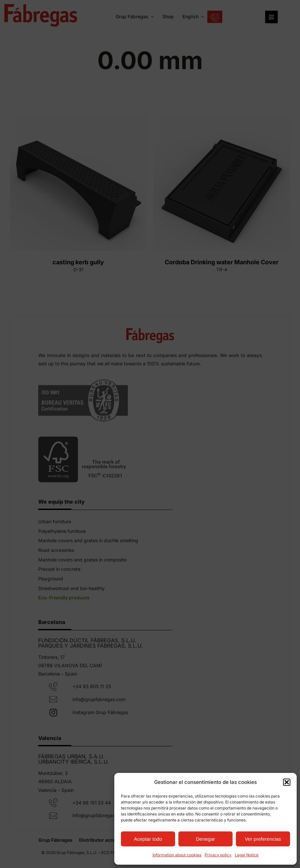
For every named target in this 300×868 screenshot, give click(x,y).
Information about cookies (177, 855)
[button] (287, 782)
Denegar (206, 839)
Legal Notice (247, 855)
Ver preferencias (263, 839)
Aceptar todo (148, 839)
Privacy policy (218, 855)
